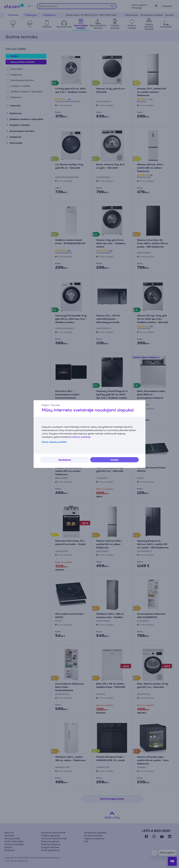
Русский (55, 405)
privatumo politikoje (80, 437)
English (45, 405)
